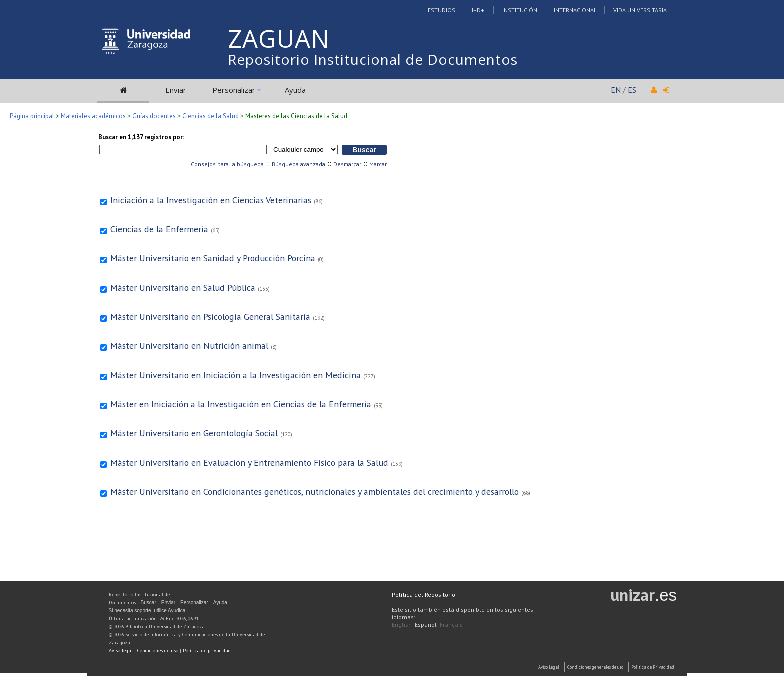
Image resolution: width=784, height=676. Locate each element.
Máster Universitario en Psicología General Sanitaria (210, 317)
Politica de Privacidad (653, 667)
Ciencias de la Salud (211, 116)
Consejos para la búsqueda (227, 164)
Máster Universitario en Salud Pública (183, 288)
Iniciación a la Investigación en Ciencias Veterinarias (211, 200)
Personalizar (234, 90)
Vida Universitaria (640, 10)
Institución (520, 10)
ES (632, 90)
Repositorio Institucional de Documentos (373, 59)
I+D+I (479, 10)
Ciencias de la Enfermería (159, 229)
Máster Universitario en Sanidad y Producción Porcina (213, 258)
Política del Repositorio (424, 594)
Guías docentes (154, 116)
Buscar (149, 602)
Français (451, 624)
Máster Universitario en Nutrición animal (189, 345)
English (402, 624)
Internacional (575, 10)
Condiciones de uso (158, 650)
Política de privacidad (207, 650)
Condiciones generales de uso (595, 667)
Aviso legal (121, 650)
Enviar (176, 90)
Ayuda (295, 90)
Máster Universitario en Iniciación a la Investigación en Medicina (236, 375)
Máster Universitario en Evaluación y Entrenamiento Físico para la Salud (249, 462)
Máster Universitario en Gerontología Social (194, 433)
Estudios (442, 10)
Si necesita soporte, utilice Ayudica (147, 610)
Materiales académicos (93, 116)
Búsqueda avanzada (299, 164)
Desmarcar (347, 164)
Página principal (32, 116)
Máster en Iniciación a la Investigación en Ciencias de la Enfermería (241, 404)
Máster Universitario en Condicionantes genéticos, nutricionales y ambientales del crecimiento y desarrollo (315, 491)
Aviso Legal (549, 667)
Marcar (378, 164)
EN (616, 90)
